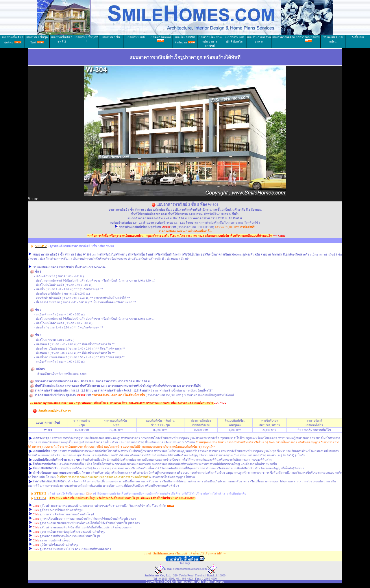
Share (33, 199)
